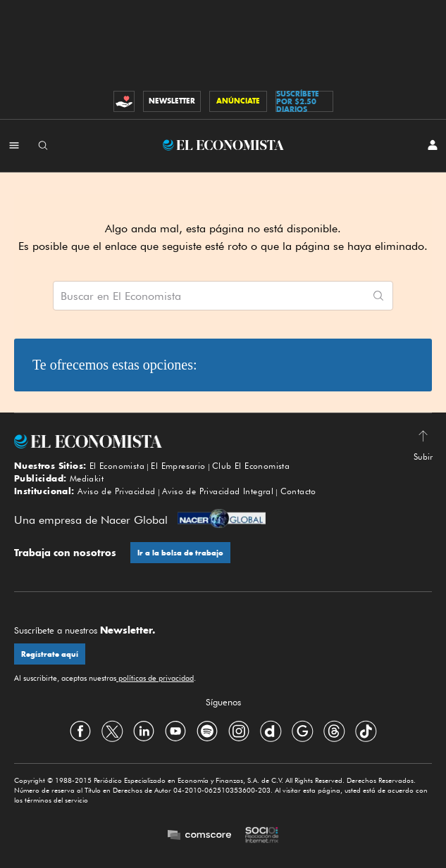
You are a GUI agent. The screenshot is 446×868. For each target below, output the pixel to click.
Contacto (298, 491)
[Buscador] (43, 145)
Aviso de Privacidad (117, 491)
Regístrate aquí (50, 654)
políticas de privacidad (155, 678)
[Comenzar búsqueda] (378, 296)
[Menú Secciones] (14, 145)
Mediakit (87, 478)
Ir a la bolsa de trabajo (180, 553)
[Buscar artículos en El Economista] (209, 296)
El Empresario (178, 466)
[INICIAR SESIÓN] (433, 145)
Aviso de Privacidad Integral (218, 491)
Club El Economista (251, 466)
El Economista (117, 466)
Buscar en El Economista (121, 296)
